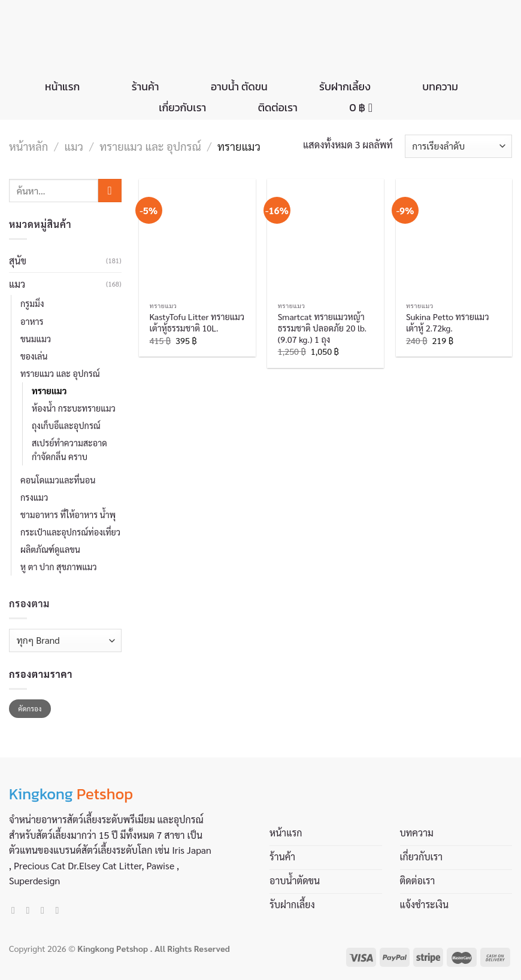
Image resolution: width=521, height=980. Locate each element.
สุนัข (18, 261)
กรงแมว (34, 497)
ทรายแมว (49, 391)
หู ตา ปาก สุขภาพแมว (59, 567)
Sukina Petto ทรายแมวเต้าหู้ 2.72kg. (448, 322)
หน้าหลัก (28, 146)
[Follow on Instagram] (31, 910)
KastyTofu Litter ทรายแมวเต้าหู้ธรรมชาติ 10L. (197, 322)
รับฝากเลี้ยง (345, 87)
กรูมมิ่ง (32, 303)
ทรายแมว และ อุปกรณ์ (150, 146)
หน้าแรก (62, 87)
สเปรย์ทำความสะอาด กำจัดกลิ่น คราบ (69, 450)
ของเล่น (34, 356)
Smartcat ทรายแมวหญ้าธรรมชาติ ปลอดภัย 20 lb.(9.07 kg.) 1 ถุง (322, 328)
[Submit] (110, 191)
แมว (74, 146)
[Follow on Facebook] (16, 910)
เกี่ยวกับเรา (182, 108)
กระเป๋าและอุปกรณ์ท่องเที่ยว (70, 532)
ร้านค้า (146, 87)
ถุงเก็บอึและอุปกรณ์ (66, 425)
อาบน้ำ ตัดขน (239, 87)
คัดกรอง (30, 708)
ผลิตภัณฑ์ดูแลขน (50, 549)
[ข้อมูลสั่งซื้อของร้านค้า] (458, 146)
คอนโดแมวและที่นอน (58, 480)
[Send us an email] (46, 910)
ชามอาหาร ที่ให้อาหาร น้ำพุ (68, 515)
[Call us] (60, 910)
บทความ (440, 87)
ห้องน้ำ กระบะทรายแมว (74, 408)
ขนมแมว (36, 339)
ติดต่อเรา (278, 108)
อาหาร (32, 321)
